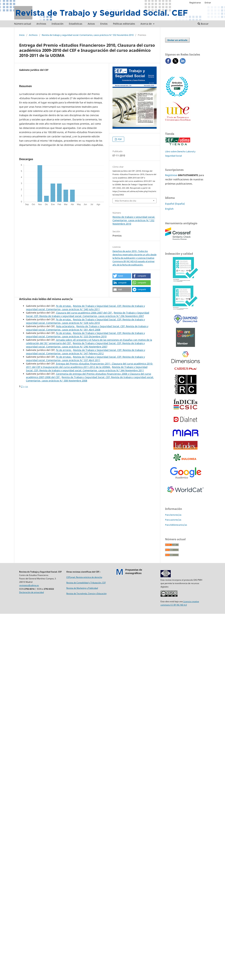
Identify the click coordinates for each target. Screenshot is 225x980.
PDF (120, 139)
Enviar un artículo (177, 40)
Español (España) (175, 204)
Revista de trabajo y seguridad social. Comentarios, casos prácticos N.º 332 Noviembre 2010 (88, 35)
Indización (58, 24)
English (169, 209)
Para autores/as (173, 520)
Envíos (104, 24)
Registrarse (195, 3)
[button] (122, 276)
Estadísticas (76, 24)
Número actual (23, 24)
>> (27, 386)
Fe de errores (64, 350)
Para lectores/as (173, 515)
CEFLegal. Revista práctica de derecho (84, 577)
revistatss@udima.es (29, 585)
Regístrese (171, 175)
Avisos (91, 24)
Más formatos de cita (125, 201)
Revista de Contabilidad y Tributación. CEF (86, 583)
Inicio (22, 35)
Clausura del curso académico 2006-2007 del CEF (84, 313)
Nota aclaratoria (65, 326)
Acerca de (146, 24)
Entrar (208, 3)
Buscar (203, 24)
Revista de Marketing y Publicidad (82, 588)
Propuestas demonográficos (134, 571)
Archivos (41, 24)
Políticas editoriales (124, 24)
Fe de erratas (64, 306)
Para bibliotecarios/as (176, 525)
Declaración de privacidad (31, 592)
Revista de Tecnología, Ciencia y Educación (86, 593)
